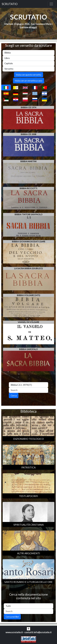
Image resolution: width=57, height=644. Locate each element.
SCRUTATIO (10, 4)
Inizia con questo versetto (28, 75)
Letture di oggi (28, 27)
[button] (28, 628)
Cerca (14, 396)
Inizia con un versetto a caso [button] (28, 81)
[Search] (28, 390)
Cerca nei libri (12, 617)
